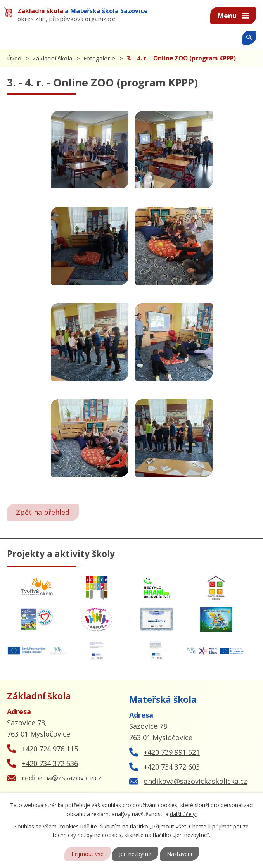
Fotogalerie (99, 58)
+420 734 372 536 (50, 763)
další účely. (183, 814)
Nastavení (179, 854)
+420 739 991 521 (172, 752)
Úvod (14, 58)
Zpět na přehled (43, 512)
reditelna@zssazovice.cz (62, 778)
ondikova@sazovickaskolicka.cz (195, 781)
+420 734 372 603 (172, 767)
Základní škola (52, 58)
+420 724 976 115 (50, 749)
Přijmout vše (87, 854)
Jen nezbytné (135, 854)
